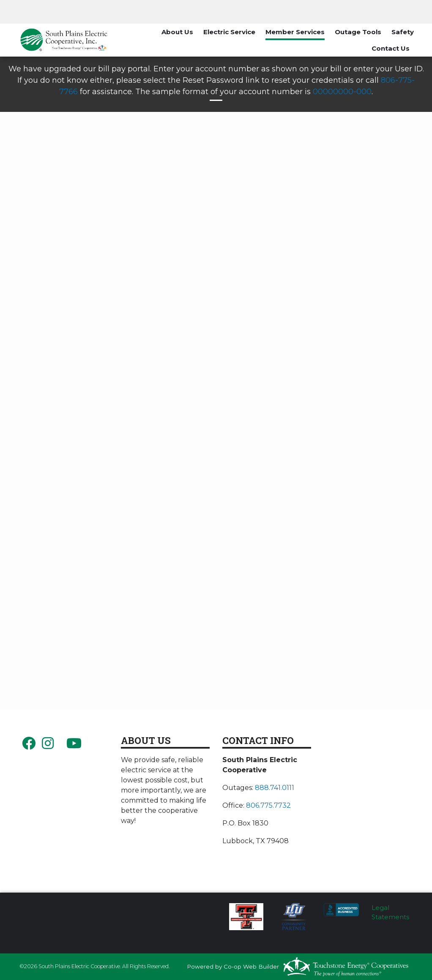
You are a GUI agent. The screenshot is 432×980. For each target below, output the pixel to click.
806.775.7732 (268, 805)
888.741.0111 (275, 788)
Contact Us (391, 48)
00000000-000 (342, 92)
